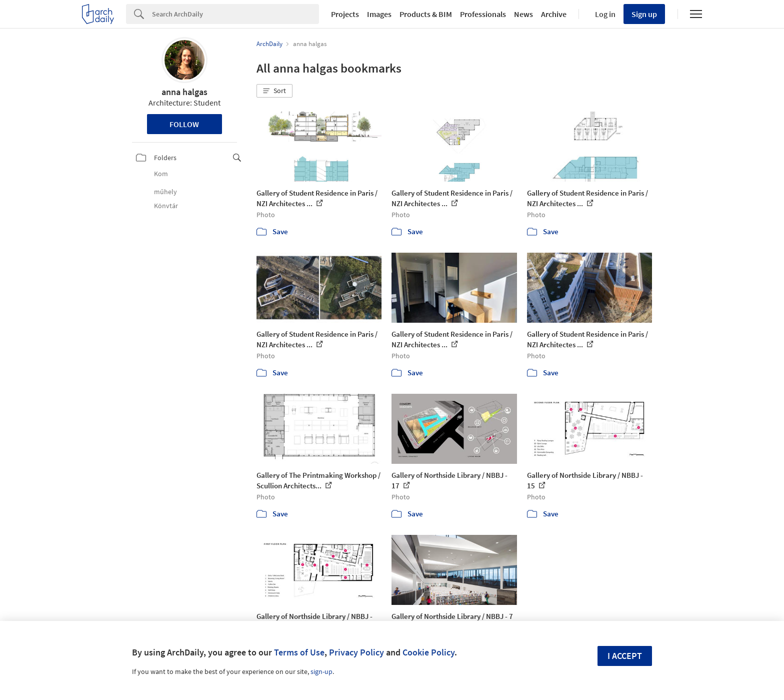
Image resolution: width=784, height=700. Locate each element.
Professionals (483, 14)
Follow (184, 124)
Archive (554, 14)
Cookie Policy (428, 652)
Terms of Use (299, 652)
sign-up (321, 671)
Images (379, 14)
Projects (345, 14)
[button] (274, 91)
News (523, 14)
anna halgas (184, 92)
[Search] (235, 14)
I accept (625, 656)
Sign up (644, 14)
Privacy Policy (356, 652)
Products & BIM (426, 14)
